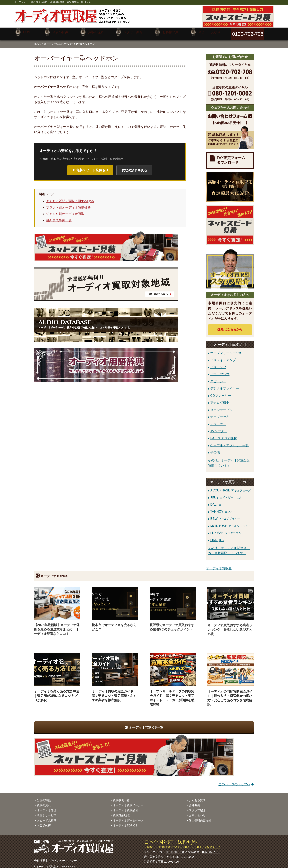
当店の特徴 (44, 797)
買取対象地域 (121, 812)
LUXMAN (226, 530)
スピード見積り (47, 817)
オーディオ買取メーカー (128, 802)
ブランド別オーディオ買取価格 (68, 204)
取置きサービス (47, 812)
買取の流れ (44, 802)
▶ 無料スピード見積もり (90, 167)
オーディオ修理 (47, 807)
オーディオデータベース (128, 817)
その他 (215, 449)
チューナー (218, 421)
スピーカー (218, 378)
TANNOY (223, 509)
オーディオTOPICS (125, 822)
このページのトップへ (234, 781)
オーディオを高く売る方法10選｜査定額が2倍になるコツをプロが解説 (57, 693)
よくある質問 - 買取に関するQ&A (70, 198)
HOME (38, 41)
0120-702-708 (175, 849)
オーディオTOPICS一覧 (146, 724)
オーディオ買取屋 (219, 565)
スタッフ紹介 (197, 807)
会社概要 (194, 802)
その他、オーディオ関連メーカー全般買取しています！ (229, 548)
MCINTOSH (230, 523)
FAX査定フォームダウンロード (231, 157)
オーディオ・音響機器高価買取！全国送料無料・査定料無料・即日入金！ (54, 2)
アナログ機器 (220, 400)
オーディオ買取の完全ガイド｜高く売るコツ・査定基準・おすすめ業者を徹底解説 (114, 693)
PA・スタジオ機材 (223, 435)
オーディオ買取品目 (125, 807)
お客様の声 (44, 822)
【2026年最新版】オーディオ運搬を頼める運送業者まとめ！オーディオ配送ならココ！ (57, 626)
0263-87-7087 (211, 849)
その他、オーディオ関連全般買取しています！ (229, 460)
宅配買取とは (212, 844)
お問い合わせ (197, 812)
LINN (217, 537)
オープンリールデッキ (226, 350)
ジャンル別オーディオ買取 (65, 211)
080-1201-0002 (184, 854)
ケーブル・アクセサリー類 (229, 442)
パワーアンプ (220, 371)
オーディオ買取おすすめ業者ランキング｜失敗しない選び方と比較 (230, 627)
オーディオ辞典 (52, 41)
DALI (217, 502)
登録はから (230, 326)
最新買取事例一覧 (59, 217)
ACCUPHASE (230, 487)
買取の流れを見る (134, 167)
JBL (226, 494)
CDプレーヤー (220, 392)
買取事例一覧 (121, 797)
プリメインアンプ (223, 357)
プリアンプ (218, 364)
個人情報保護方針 (200, 817)
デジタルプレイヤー (225, 385)
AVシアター (219, 428)
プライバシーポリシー (63, 858)
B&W (225, 516)
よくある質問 (197, 797)
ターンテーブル (221, 407)
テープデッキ (220, 414)
